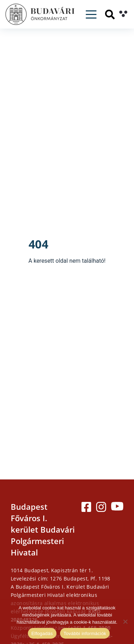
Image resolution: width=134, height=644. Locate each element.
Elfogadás (42, 633)
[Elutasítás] (125, 622)
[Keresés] (110, 14)
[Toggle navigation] (91, 14)
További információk (85, 633)
